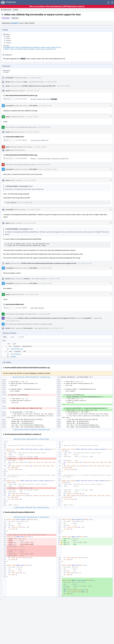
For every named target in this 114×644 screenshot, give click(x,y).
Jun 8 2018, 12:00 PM (40, 147)
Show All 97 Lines (31, 508)
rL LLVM (6, 72)
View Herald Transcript (36, 82)
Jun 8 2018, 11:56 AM (32, 117)
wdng (25, 82)
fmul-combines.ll (16, 354)
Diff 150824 (33, 268)
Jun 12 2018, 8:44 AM (32, 294)
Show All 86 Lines (32, 439)
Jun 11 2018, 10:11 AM (85, 263)
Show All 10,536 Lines (32, 377)
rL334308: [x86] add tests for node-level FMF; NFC (38, 86)
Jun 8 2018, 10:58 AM (64, 86)
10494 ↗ (8, 99)
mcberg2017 (14, 23)
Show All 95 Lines (32, 517)
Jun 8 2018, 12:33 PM (34, 210)
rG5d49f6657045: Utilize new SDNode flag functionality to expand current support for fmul (32, 47)
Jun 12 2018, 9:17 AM (13, 321)
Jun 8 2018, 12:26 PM (50, 169)
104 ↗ (7, 140)
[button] (112, 2)
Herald (8, 82)
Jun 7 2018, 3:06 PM (35, 78)
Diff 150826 (33, 283)
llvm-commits (28, 328)
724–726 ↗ (9, 158)
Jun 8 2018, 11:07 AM (33, 91)
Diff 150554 (33, 169)
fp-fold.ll (13, 357)
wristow (9, 41)
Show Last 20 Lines (44, 430)
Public (16, 18)
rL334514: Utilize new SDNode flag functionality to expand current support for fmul (30, 49)
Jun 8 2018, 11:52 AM (45, 106)
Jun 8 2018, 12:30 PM (29, 180)
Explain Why (98, 318)
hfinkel (8, 38)
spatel (8, 36)
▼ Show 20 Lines (45, 377)
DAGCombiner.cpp (17, 349)
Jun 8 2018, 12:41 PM (29, 223)
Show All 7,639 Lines (31, 430)
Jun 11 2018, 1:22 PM (45, 283)
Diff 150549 (33, 106)
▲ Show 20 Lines (18, 430)
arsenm (9, 43)
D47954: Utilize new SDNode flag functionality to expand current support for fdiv (49, 263)
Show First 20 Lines (18, 377)
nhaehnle (27, 279)
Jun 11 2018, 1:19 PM (45, 268)
